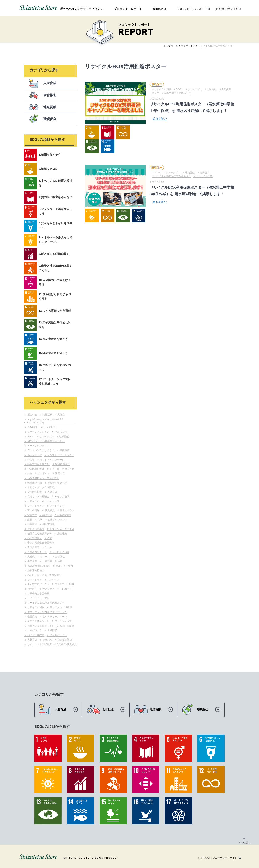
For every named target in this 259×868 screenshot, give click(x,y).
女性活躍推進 (34, 492)
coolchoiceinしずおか (39, 566)
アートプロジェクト (38, 446)
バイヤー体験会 (36, 635)
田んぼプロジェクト (38, 584)
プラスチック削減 (64, 584)
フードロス (43, 473)
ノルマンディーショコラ (60, 455)
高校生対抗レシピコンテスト (43, 478)
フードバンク (57, 506)
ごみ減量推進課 (36, 469)
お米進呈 (32, 589)
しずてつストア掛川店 (61, 529)
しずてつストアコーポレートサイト (218, 858)
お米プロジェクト (57, 520)
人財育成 (52, 492)
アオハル (47, 640)
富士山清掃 (33, 510)
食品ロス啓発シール (38, 621)
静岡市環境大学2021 (38, 464)
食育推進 (69, 469)
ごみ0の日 (33, 427)
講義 (29, 520)
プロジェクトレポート (128, 9)
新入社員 (49, 510)
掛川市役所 (48, 524)
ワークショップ (63, 621)
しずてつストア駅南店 (39, 644)
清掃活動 (47, 415)
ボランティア (34, 455)
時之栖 (31, 460)
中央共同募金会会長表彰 (40, 543)
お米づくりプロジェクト (40, 626)
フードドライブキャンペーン (43, 580)
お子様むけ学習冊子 (227, 9)
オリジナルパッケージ (52, 460)
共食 (29, 473)
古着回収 (60, 557)
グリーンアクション (38, 432)
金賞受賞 (32, 617)
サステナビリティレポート (192, 9)
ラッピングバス (60, 552)
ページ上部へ (244, 843)
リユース (44, 557)
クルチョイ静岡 (64, 566)
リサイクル (33, 501)
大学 (40, 520)
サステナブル (46, 437)
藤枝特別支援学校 (57, 483)
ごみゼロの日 (34, 630)
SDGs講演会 (64, 515)
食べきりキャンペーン (54, 617)
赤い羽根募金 (34, 538)
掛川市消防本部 (36, 529)
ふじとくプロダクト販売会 (42, 487)
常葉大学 (32, 515)
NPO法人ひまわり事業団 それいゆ (46, 441)
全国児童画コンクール (39, 547)
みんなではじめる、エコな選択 (44, 575)
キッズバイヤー (58, 635)
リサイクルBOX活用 (60, 607)
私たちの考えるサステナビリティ (82, 9)
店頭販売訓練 (64, 640)
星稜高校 (64, 450)
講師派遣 (47, 515)
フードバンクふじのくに (40, 450)
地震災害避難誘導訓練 (39, 534)
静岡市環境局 (62, 464)
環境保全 (32, 415)
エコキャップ (52, 501)
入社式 (31, 557)
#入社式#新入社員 (66, 644)
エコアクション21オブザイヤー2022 (47, 612)
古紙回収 (52, 630)
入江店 (61, 415)
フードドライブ (36, 506)
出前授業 (32, 561)
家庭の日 (60, 473)
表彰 (49, 538)
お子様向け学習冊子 (38, 594)
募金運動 (61, 534)
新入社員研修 (66, 626)
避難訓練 (32, 524)
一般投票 (47, 561)
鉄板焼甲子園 (34, 483)
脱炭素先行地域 (36, 570)
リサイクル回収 (36, 607)
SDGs (30, 437)
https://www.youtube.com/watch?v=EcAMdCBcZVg (44, 421)
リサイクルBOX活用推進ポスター (45, 603)
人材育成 (32, 640)
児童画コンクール (37, 552)
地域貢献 (64, 437)
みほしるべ (60, 432)
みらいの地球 (61, 496)
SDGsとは (160, 9)
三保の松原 (49, 427)
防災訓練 (54, 469)
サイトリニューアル (38, 598)
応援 (60, 561)
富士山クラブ (67, 510)
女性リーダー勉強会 (38, 496)
